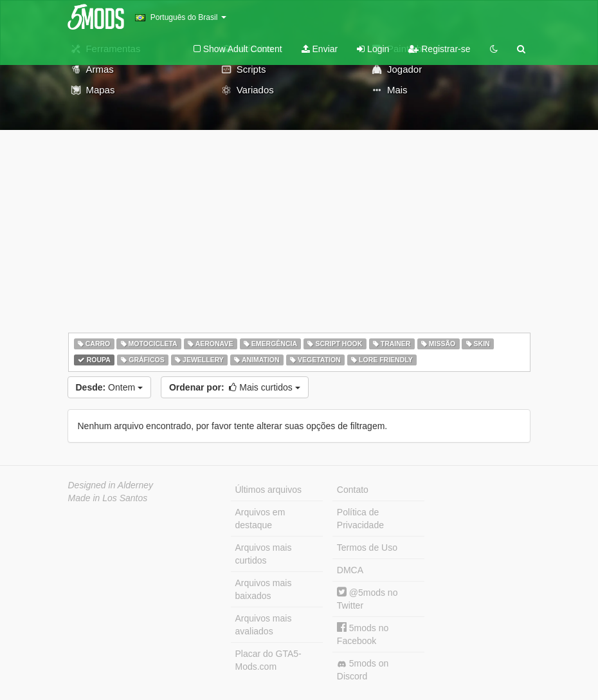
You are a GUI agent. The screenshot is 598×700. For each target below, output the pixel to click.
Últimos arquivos (268, 490)
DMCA (350, 570)
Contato (353, 490)
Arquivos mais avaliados (264, 625)
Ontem (109, 387)
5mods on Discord (363, 670)
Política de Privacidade (360, 519)
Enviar (320, 49)
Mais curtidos (235, 387)
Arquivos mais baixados (264, 589)
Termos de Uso (367, 548)
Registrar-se (439, 49)
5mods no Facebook (363, 634)
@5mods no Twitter (367, 599)
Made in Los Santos (108, 498)
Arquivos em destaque (260, 519)
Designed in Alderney (111, 485)
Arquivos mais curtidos (264, 554)
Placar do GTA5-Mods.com (268, 660)
